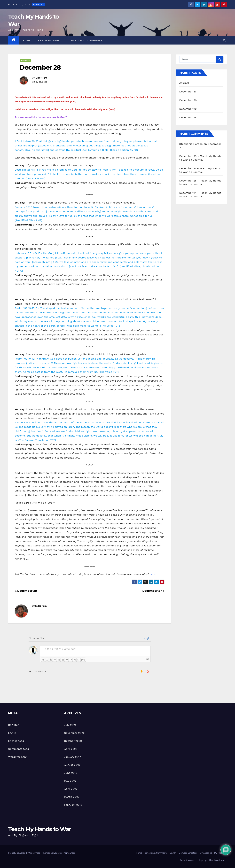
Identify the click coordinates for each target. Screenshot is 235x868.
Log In (173, 853)
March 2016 (71, 797)
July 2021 (70, 725)
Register (13, 725)
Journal (184, 83)
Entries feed (16, 741)
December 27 (153, 591)
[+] (89, 659)
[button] (224, 40)
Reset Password (188, 860)
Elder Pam (41, 78)
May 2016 (70, 781)
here (152, 574)
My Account (206, 853)
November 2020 (74, 733)
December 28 (40, 67)
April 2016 (70, 789)
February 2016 (73, 805)
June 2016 (71, 773)
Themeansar (69, 853)
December (25, 60)
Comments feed (19, 749)
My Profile (219, 853)
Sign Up (203, 860)
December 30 (188, 100)
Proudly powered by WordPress (25, 853)
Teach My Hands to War (40, 829)
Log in (12, 733)
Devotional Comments (86, 40)
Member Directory (188, 853)
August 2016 (72, 765)
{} (84, 659)
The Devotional (50, 40)
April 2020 (71, 749)
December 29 (26, 591)
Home (27, 40)
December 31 (188, 92)
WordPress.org (17, 757)
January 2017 (73, 757)
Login (147, 638)
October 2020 (73, 741)
